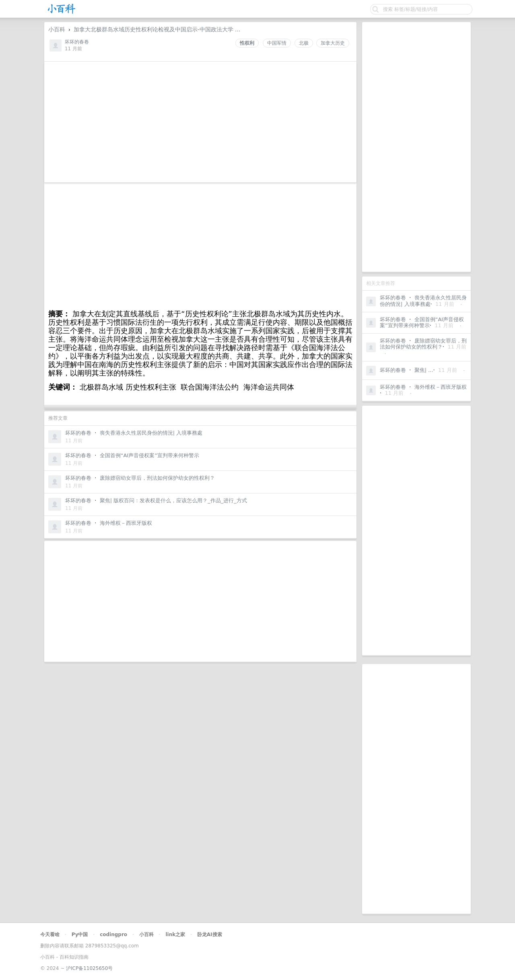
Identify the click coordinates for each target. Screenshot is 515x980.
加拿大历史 (333, 43)
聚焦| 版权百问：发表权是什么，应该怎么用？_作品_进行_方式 (173, 500)
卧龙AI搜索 (210, 935)
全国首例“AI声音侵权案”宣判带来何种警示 (422, 323)
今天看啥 (50, 935)
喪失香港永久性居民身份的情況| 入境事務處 (423, 301)
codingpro (113, 935)
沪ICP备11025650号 (89, 968)
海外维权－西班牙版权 (441, 387)
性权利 (247, 43)
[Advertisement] (416, 147)
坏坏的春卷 (393, 298)
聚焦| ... (424, 370)
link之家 (175, 935)
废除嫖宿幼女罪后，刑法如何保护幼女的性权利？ (423, 344)
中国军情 (277, 43)
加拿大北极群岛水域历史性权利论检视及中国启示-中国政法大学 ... (157, 29)
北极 (304, 43)
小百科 (57, 29)
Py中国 (80, 935)
